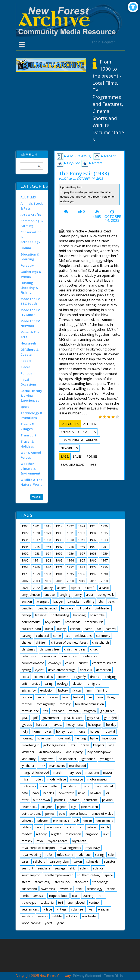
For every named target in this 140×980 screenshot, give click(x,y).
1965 (82, 560)
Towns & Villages (27, 426)
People (26, 361)
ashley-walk (106, 595)
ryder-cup (84, 855)
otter (25, 800)
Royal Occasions (29, 382)
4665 (97, 217)
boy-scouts (53, 622)
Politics (26, 373)
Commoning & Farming (32, 223)
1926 (104, 526)
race (38, 827)
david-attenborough (62, 670)
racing (70, 827)
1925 (93, 526)
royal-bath (79, 841)
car (99, 629)
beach (112, 601)
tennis (111, 889)
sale (111, 855)
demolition (104, 670)
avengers (43, 601)
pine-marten (89, 807)
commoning (69, 656)
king (111, 745)
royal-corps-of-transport (38, 848)
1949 (82, 547)
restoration (73, 834)
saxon (78, 861)
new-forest (66, 793)
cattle (57, 636)
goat (25, 718)
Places (26, 367)
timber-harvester (33, 896)
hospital (109, 731)
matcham (92, 772)
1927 (25, 533)
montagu (77, 779)
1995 (70, 574)
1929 (48, 533)
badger (58, 601)
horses (95, 731)
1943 (104, 540)
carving (27, 636)
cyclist (39, 670)
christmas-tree (50, 649)
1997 (93, 574)
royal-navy (93, 848)
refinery (41, 834)
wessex (43, 916)
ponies (92, 456)
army (78, 595)
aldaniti (104, 588)
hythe (94, 738)
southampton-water (59, 875)
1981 (59, 574)
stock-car (81, 882)
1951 (104, 547)
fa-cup (77, 690)
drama (95, 677)
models (38, 779)
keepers (99, 745)
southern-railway (89, 875)
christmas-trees (75, 649)
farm (89, 690)
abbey (48, 588)
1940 (70, 540)
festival (78, 697)
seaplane (44, 868)
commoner (49, 656)
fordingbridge (46, 704)
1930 (59, 533)
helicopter (95, 725)
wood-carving (31, 923)
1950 (93, 547)
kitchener (28, 752)
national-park (105, 786)
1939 (59, 540)
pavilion (107, 800)
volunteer (77, 909)
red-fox (27, 834)
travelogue (29, 902)
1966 (93, 560)
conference (90, 656)
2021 (25, 588)
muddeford (71, 786)
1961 (36, 560)
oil (108, 793)
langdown (47, 759)
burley (61, 629)
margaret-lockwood (35, 772)
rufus (49, 855)
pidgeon (47, 807)
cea (68, 636)
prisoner (43, 820)
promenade (61, 820)
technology (95, 889)
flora (100, 697)
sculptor (110, 861)
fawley (53, 697)
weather (104, 909)
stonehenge (100, 882)
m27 (42, 766)
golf (35, 718)
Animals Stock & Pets (32, 206)
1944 (25, 547)
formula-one (30, 711)
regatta (56, 834)
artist (90, 595)
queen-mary (105, 820)
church (95, 649)
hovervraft (64, 738)
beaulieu (27, 608)
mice (25, 779)
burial (49, 629)
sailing (99, 855)
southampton (31, 875)
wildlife (57, 916)
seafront (27, 868)
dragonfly (79, 677)
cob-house (29, 656)
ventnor (94, 902)
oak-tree (96, 793)
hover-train (45, 738)
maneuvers (57, 766)
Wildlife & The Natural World (31, 482)
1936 (25, 540)
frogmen (90, 711)
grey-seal (93, 718)
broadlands (73, 622)
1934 (93, 533)
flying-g (112, 697)
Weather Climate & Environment (30, 468)
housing (27, 738)
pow (62, 814)
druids (36, 684)
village (48, 909)
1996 (82, 574)
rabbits (26, 827)
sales (77, 456)
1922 (70, 526)
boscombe (97, 615)
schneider (93, 861)
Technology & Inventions (31, 415)
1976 (104, 567)
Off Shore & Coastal (29, 352)
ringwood (92, 834)
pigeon (62, 807)
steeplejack (63, 882)
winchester (90, 916)
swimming (48, 889)
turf (61, 902)
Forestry (27, 265)
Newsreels (29, 343)
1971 (59, 567)
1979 (36, 574)
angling (65, 595)
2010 (70, 581)
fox (46, 711)
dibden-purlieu (43, 677)
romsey (27, 841)
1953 (36, 554)
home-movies (42, 731)
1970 (48, 567)
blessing (41, 615)
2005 (48, 581)
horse (82, 731)
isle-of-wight (30, 745)
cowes (70, 663)
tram (101, 896)
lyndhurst (28, 766)
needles (49, 793)
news (82, 793)
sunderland (29, 889)
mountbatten (49, 786)
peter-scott (29, 807)
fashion (27, 697)
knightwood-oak (50, 752)
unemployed (76, 902)
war (91, 909)
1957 (82, 554)
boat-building (60, 615)
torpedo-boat (58, 896)
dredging (110, 677)
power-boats (78, 814)
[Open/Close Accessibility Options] (133, 7)
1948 (70, 547)
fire (90, 697)
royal (40, 841)
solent (84, 868)
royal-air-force (58, 841)
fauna (40, 697)
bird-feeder (102, 608)
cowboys (55, 663)
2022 (36, 588)
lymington (106, 759)
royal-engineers (70, 848)
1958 (93, 554)
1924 (82, 526)
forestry (65, 704)
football (27, 704)
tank (80, 889)
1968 (25, 567)
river (106, 834)
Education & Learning (30, 257)
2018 (104, 581)
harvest (57, 725)
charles (27, 642)
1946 (48, 547)
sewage (60, 868)
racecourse (54, 827)
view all (37, 497)
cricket (83, 663)
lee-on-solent (67, 759)
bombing (79, 615)
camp (88, 629)
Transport (28, 435)
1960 (25, 560)
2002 (25, 581)
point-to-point (31, 814)
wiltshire (72, 916)
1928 (36, 533)
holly (25, 731)
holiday (111, 725)
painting (60, 800)
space (109, 875)
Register (109, 42)
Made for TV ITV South (30, 312)
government (51, 718)
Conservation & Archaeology (31, 237)
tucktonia (47, 902)
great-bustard (73, 718)
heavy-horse (75, 725)
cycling (26, 670)
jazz (72, 745)
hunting (81, 738)
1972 (70, 567)
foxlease (58, 711)
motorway (29, 786)
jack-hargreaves (54, 745)
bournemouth (31, 622)
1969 (36, 567)
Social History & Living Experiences (31, 395)
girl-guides (107, 711)
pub (76, 820)
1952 (25, 554)
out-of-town (41, 800)
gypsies (27, 725)
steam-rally (43, 882)
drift (24, 684)
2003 (36, 581)
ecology (63, 684)
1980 (48, 574)
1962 (48, 560)
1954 (48, 554)
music (87, 786)
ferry (65, 697)
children (41, 642)
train (75, 896)
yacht (49, 923)
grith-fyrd (110, 718)
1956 (70, 554)
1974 (93, 567)
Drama (26, 248)
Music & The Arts (30, 335)
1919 (59, 526)
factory (63, 690)
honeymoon (65, 731)
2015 (82, 581)
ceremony (103, 636)
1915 (48, 526)
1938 (48, 540)
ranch (105, 827)
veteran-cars (30, 909)
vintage (61, 909)
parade (74, 800)
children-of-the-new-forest (69, 642)
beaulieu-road (72, 465)
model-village (57, 779)
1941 (82, 540)
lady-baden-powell (100, 752)
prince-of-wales (102, 814)
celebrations (83, 636)
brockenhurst (94, 622)
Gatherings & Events (31, 274)
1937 (36, 540)
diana (25, 677)
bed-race (67, 608)
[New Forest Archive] (70, 21)
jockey (84, 745)
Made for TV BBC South (30, 301)
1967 (104, 560)
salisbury (39, 861)
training (88, 896)
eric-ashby (29, 690)
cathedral (42, 636)
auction (27, 601)
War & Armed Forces (31, 455)
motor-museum (98, 779)
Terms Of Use (114, 976)
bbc (101, 601)
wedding (27, 916)
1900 (25, 526)
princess (27, 820)
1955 (59, 554)
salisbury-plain (59, 861)
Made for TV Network (30, 323)
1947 (59, 547)
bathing (89, 601)
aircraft (90, 588)
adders (62, 588)
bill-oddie (84, 608)
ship (73, 868)
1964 (70, 560)
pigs (74, 807)
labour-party (74, 752)
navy (36, 793)
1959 (104, 554)
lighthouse (88, 759)
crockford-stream (104, 663)
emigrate (94, 684)
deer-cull (86, 670)
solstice (98, 868)
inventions (109, 738)
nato (25, 793)
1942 (93, 540)
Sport (25, 406)
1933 (93, 465)
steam (26, 882)
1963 (59, 560)
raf (81, 827)
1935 (104, 533)
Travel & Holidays (27, 444)
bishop (26, 615)
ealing (49, 684)
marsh (58, 772)
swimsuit (66, 889)
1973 (82, 567)
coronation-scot (33, 663)
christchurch (100, 642)
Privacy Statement (87, 976)
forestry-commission (89, 704)
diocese (63, 677)
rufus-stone (65, 855)
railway (92, 827)
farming (102, 690)
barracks (73, 601)
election (78, 684)
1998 (104, 574)
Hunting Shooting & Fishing (29, 287)
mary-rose (74, 772)
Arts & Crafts (31, 214)
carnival (111, 629)
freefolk (74, 711)
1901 (36, 526)
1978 (25, 574)
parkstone (91, 800)
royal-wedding (31, 855)
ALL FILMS (28, 197)
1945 (36, 547)
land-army (29, 759)
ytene (61, 923)
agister (76, 588)
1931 (70, 533)
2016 (93, 581)
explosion (47, 690)
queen (88, 820)
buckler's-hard (31, 629)
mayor (108, 772)
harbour (42, 725)
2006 (59, 581)
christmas (28, 649)
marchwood (78, 766)
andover (50, 595)
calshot (75, 629)
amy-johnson (31, 595)
